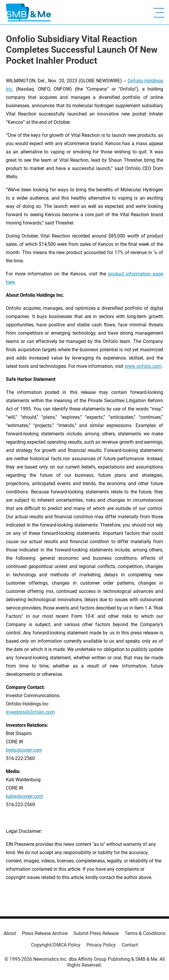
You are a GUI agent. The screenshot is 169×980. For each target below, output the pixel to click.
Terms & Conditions (145, 933)
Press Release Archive (45, 933)
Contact (130, 945)
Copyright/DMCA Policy (56, 945)
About (10, 933)
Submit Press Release (96, 933)
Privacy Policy (101, 945)
